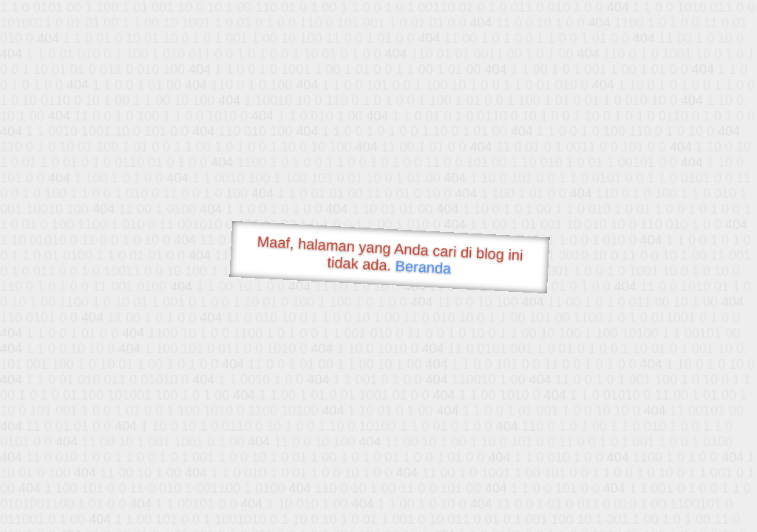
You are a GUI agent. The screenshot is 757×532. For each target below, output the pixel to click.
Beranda (423, 267)
